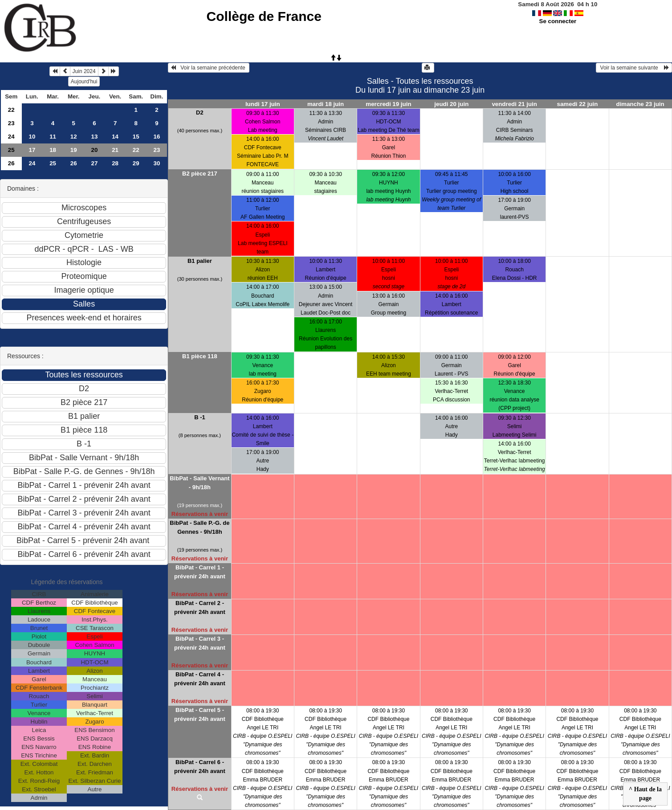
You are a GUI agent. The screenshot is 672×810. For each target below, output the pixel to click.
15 (136, 137)
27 (95, 163)
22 (11, 110)
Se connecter (558, 21)
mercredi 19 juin (388, 104)
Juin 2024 (84, 71)
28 (115, 163)
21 (115, 150)
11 (53, 137)
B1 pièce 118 (200, 356)
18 (53, 150)
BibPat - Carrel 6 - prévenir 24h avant (200, 767)
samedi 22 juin (578, 104)
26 (11, 163)
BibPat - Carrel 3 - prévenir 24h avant (200, 643)
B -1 (200, 417)
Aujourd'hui (84, 82)
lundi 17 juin (263, 104)
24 (11, 137)
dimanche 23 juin (640, 104)
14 (115, 137)
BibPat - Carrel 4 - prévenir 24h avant (200, 679)
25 (11, 150)
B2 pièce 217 (200, 174)
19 (74, 150)
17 (32, 150)
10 (32, 137)
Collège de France (264, 16)
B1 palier (200, 261)
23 (11, 123)
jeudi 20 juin (451, 104)
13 (95, 137)
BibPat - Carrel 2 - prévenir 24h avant (200, 607)
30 (157, 163)
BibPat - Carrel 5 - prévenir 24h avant (200, 714)
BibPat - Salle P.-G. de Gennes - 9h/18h (200, 527)
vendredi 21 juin (514, 104)
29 (136, 163)
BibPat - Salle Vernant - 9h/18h (200, 483)
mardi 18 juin (326, 104)
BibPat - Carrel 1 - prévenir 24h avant (200, 572)
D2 (200, 112)
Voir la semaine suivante (634, 68)
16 (157, 137)
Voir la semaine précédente (209, 68)
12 (74, 137)
